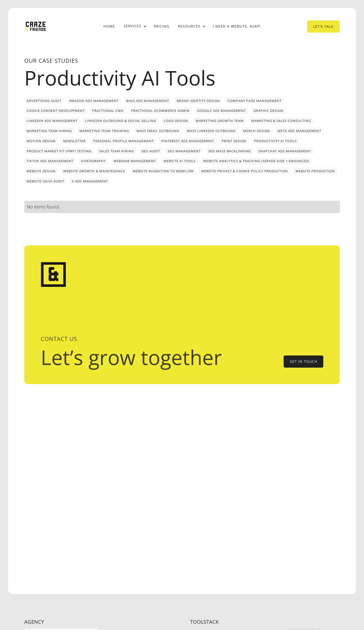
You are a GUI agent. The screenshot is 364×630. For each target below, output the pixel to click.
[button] (134, 26)
